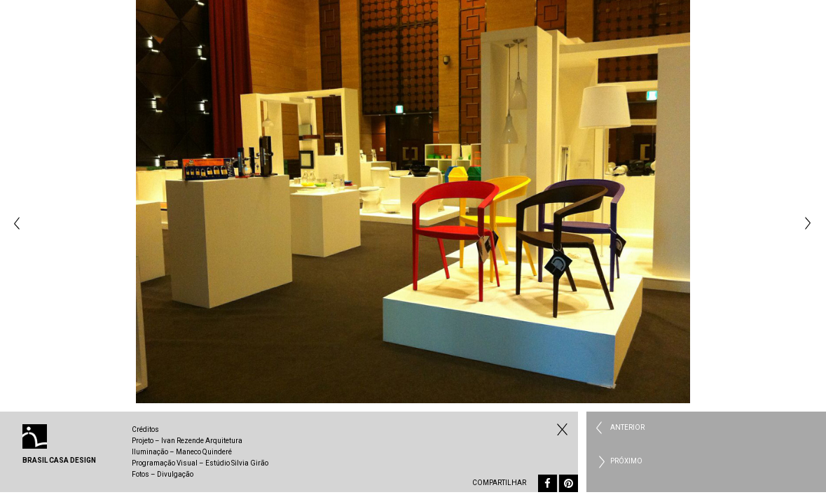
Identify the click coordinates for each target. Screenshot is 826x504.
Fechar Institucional (560, 429)
